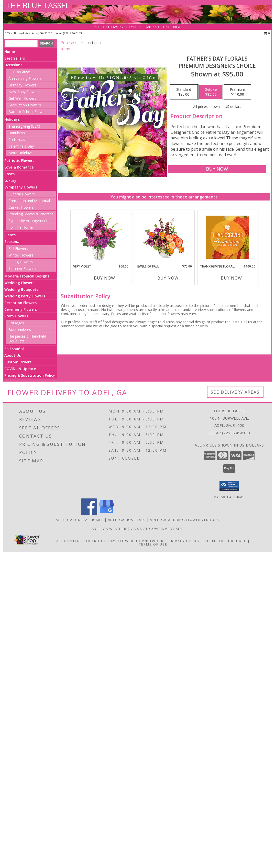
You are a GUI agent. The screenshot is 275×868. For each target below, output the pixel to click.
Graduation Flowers (25, 105)
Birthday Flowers (22, 85)
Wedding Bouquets (21, 289)
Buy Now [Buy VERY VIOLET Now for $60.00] (104, 278)
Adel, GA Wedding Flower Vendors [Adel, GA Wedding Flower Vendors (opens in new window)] (184, 520)
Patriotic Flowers (19, 160)
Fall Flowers (18, 248)
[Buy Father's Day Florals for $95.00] (217, 169)
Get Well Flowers (22, 98)
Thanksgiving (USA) (24, 126)
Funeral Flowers (22, 194)
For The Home (21, 227)
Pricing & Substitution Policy (30, 375)
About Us (13, 355)
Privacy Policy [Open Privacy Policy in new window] (184, 541)
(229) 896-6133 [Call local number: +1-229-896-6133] (73, 33)
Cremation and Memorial (29, 201)
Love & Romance (19, 167)
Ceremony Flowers (21, 309)
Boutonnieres (20, 330)
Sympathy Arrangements (29, 221)
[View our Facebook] (89, 513)
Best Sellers (15, 58)
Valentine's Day (21, 146)
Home (10, 52)
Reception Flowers (20, 303)
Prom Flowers (16, 316)
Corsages (16, 323)
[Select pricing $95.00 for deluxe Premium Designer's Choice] (211, 92)
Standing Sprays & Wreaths (31, 214)
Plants (10, 235)
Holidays (12, 119)
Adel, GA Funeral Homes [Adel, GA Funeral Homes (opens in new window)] (80, 520)
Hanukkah (17, 133)
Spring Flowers (21, 262)
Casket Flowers (21, 207)
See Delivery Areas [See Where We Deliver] (235, 392)
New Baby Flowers (24, 92)
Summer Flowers (23, 268)
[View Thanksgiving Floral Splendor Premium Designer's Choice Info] (228, 237)
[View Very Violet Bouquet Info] (101, 237)
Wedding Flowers (19, 283)
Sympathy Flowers (21, 187)
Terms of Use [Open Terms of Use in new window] (153, 544)
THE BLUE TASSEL (38, 5)
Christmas (17, 140)
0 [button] (267, 33)
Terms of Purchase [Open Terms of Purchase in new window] (226, 541)
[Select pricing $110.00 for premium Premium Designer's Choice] (238, 92)
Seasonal (12, 242)
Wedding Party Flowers (25, 296)
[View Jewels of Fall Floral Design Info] (164, 237)
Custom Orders (18, 362)
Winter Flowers (21, 255)
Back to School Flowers (28, 112)
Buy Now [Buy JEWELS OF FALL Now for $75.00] (168, 278)
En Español (14, 349)
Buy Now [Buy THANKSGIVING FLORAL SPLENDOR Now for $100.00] (231, 278)
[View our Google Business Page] (106, 513)
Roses (9, 174)
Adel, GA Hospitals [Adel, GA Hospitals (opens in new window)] (127, 520)
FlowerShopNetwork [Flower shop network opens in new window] (141, 541)
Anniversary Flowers (25, 78)
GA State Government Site (157, 529)
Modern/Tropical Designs (27, 276)
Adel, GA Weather (109, 529)
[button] (229, 486)
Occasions (13, 65)
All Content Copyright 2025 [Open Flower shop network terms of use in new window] (86, 541)
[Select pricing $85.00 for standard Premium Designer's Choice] (184, 92)
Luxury (10, 180)
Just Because (19, 72)
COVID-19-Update (20, 369)
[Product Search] (21, 43)
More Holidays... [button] (22, 153)
